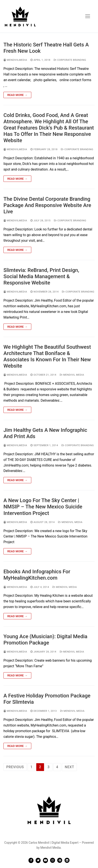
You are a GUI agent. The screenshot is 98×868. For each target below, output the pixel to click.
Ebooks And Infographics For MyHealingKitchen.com (37, 575)
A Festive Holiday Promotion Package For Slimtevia (47, 699)
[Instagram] (53, 860)
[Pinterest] (60, 860)
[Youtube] (45, 860)
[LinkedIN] (67, 860)
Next (69, 767)
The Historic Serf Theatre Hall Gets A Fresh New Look (46, 48)
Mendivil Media (72, 375)
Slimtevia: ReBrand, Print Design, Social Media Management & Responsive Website (41, 276)
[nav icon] (88, 16)
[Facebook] (31, 860)
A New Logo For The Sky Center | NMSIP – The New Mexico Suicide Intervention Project (43, 507)
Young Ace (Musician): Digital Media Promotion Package (45, 640)
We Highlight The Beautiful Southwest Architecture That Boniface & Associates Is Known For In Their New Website (47, 357)
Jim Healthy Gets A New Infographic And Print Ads (45, 433)
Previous (15, 767)
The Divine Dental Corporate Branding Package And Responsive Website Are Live (47, 205)
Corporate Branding (70, 60)
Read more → (17, 95)
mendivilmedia (15, 60)
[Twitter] (38, 860)
